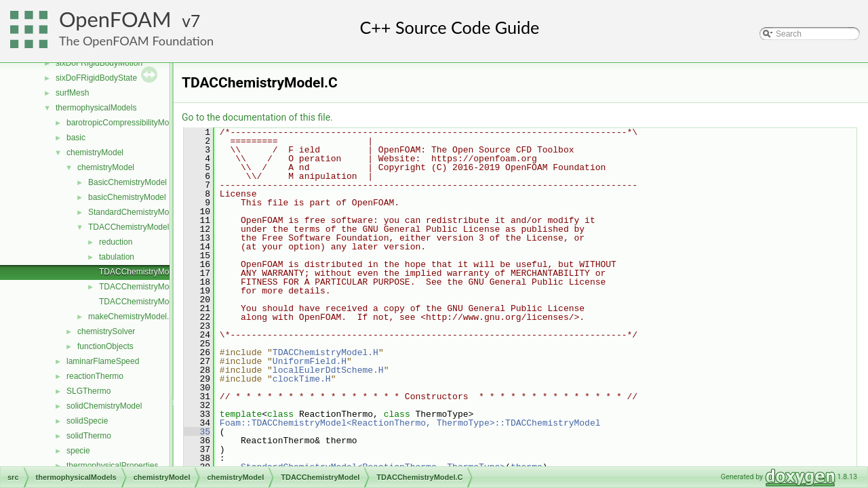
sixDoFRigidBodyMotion (99, 63)
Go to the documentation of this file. (257, 117)
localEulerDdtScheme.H (328, 370)
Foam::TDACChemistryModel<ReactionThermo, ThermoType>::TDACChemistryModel (410, 423)
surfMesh (72, 93)
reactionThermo (95, 376)
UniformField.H (310, 361)
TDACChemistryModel (129, 227)
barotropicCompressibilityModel (123, 123)
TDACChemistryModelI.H (145, 302)
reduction (116, 242)
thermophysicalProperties (112, 466)
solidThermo (89, 436)
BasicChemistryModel (127, 182)
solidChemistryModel (104, 406)
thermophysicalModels (96, 108)
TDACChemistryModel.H (143, 287)
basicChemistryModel (127, 197)
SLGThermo (88, 391)
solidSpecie (87, 421)
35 (197, 432)
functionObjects (105, 346)
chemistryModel (95, 152)
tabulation (117, 257)
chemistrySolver (106, 331)
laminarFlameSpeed (103, 361)
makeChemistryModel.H (132, 317)
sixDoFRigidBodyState (96, 78)
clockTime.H (302, 379)
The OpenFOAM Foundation (136, 41)
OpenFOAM (115, 19)
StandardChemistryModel (134, 212)
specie (78, 451)
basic (76, 138)
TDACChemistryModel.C (143, 272)
